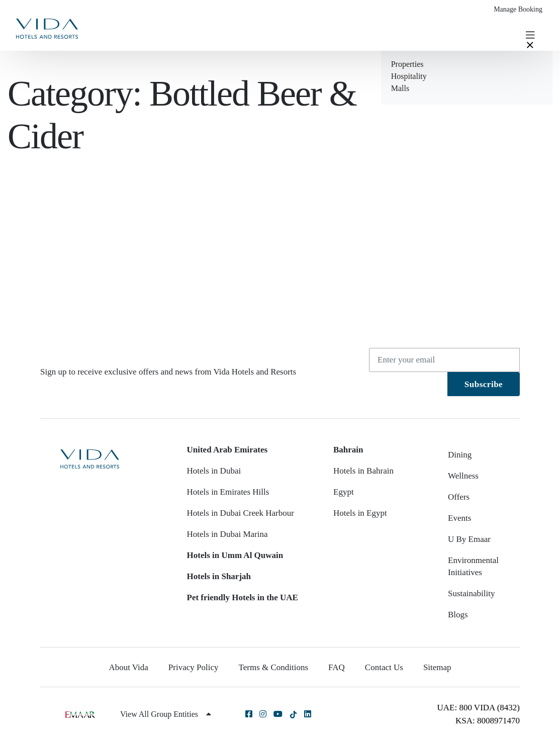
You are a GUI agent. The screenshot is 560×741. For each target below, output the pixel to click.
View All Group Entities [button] (166, 714)
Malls (400, 88)
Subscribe (484, 384)
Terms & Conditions (274, 667)
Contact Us (384, 667)
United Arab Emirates (227, 450)
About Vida (128, 667)
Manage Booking (518, 9)
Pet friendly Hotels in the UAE (243, 597)
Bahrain (348, 450)
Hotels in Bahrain (363, 471)
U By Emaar (469, 539)
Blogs (458, 615)
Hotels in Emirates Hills (228, 492)
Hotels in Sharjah (219, 576)
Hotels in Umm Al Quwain (235, 555)
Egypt (344, 492)
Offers (459, 497)
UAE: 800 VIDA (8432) (479, 708)
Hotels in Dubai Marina (227, 534)
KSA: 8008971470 (488, 721)
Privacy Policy (194, 667)
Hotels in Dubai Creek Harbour (241, 513)
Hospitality (409, 76)
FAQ (337, 667)
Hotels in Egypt (360, 513)
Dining (460, 455)
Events (459, 518)
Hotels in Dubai (214, 471)
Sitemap (437, 667)
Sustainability (472, 593)
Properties (407, 64)
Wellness (463, 476)
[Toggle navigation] (530, 34)
